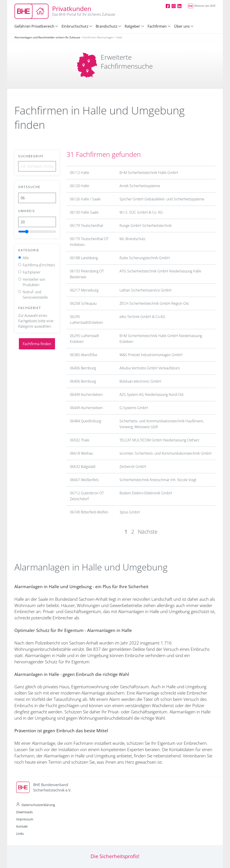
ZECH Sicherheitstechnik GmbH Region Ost (154, 303)
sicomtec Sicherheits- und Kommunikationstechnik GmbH (166, 453)
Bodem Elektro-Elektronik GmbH (146, 493)
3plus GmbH (130, 512)
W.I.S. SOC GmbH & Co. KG (141, 212)
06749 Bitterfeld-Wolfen (89, 512)
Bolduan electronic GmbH (140, 381)
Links (20, 834)
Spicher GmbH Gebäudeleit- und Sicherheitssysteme (162, 199)
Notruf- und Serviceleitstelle (35, 295)
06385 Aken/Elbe (84, 355)
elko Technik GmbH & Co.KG (142, 317)
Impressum (25, 819)
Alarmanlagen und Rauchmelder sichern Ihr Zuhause (47, 37)
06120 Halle (80, 186)
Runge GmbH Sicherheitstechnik (146, 226)
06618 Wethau (81, 453)
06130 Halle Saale (84, 212)
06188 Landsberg (84, 258)
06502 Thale (80, 440)
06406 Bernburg (83, 368)
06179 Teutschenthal (86, 226)
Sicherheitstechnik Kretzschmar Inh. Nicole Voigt (158, 480)
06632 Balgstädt (83, 467)
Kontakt (22, 826)
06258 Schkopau (83, 303)
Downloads (24, 812)
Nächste (148, 532)
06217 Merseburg (84, 290)
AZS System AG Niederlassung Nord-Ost (151, 395)
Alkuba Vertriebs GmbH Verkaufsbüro (150, 368)
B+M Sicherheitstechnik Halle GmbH (149, 173)
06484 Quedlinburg (85, 421)
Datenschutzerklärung (38, 805)
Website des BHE (202, 6)
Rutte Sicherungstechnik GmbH (145, 258)
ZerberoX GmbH (133, 467)
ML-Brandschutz (132, 239)
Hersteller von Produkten (34, 282)
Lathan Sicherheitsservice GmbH (146, 290)
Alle (26, 258)
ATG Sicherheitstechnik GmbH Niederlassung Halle (160, 271)
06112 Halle (80, 173)
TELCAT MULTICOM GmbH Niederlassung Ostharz (159, 440)
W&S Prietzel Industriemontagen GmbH (151, 355)
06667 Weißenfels (84, 480)
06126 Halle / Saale (85, 199)
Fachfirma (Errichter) (39, 265)
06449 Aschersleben (86, 395)
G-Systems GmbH (134, 408)
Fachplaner (32, 272)
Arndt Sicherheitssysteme (140, 186)
